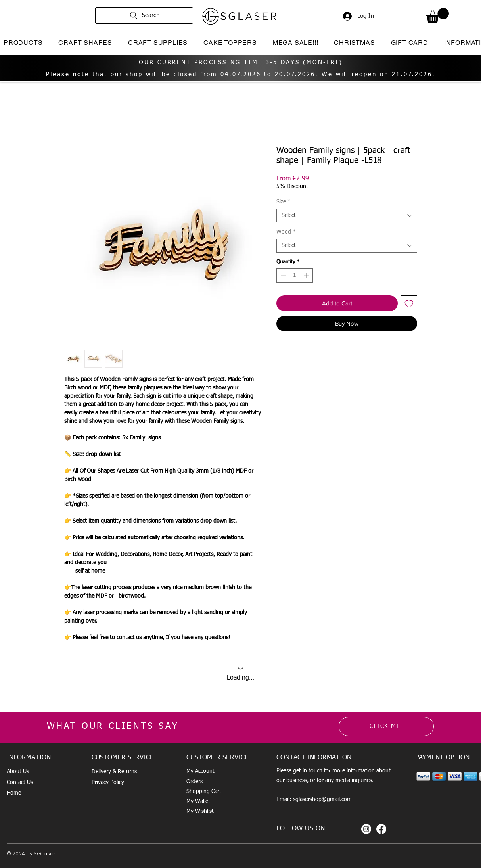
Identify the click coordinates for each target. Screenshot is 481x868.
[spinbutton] (294, 276)
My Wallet (198, 801)
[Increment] (307, 276)
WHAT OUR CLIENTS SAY (113, 726)
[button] (438, 15)
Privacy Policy (108, 782)
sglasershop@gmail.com (322, 799)
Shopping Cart (204, 791)
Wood (286, 232)
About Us (18, 772)
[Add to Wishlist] (409, 304)
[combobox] (347, 216)
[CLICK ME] (386, 726)
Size (284, 202)
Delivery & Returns (114, 772)
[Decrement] (282, 276)
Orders (195, 782)
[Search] (144, 15)
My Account (200, 771)
